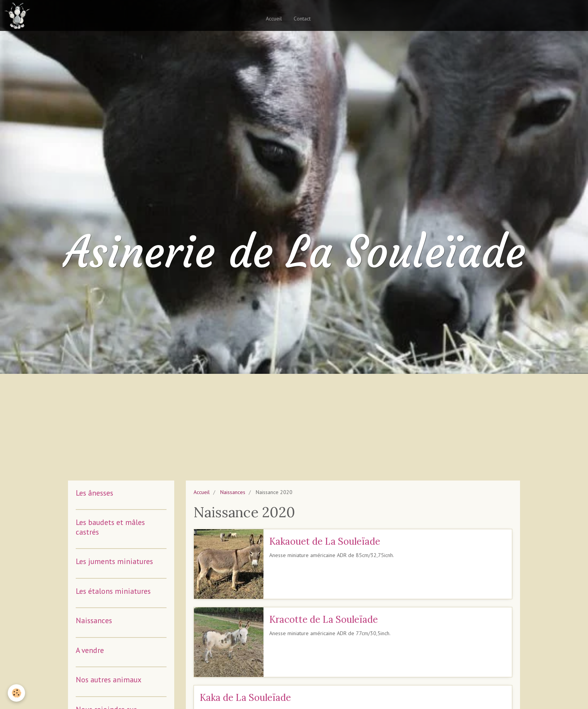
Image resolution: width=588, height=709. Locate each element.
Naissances (233, 492)
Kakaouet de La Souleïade (325, 541)
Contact (302, 19)
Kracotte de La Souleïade (324, 620)
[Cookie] (16, 693)
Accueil (274, 19)
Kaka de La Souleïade (245, 698)
